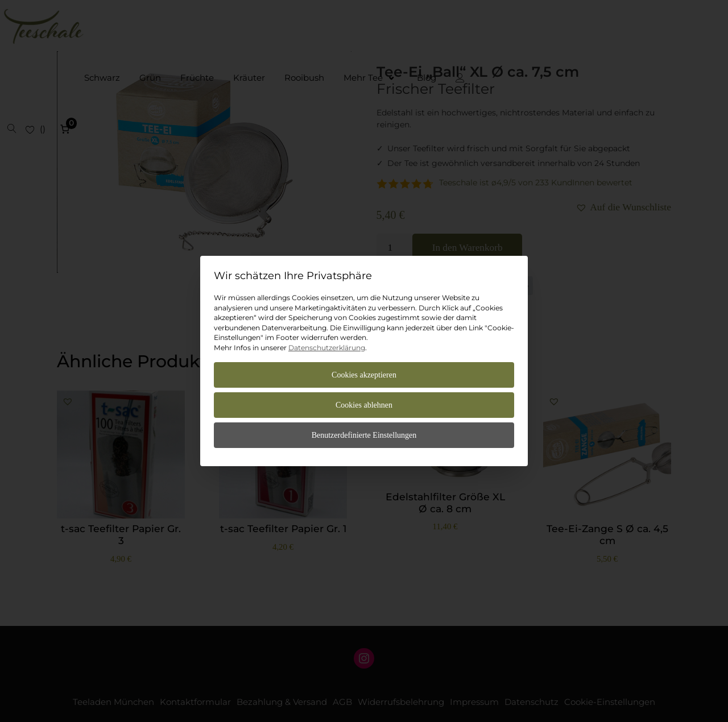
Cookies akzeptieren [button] (364, 375)
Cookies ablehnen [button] (364, 405)
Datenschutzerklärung (327, 348)
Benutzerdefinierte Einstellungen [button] (364, 435)
